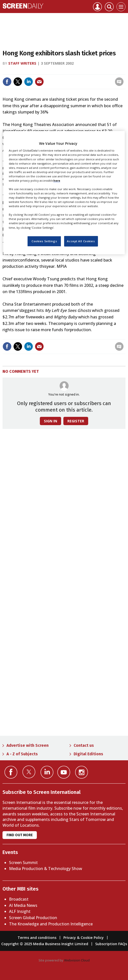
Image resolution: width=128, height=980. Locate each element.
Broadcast (19, 899)
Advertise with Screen (28, 745)
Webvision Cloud (77, 960)
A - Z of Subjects (22, 754)
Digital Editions (88, 754)
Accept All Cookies (81, 241)
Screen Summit (23, 863)
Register (76, 421)
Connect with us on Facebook (11, 772)
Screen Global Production (33, 918)
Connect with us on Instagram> (82, 772)
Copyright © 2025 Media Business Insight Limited (45, 944)
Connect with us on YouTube (64, 772)
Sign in (50, 421)
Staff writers (22, 63)
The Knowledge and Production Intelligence (51, 924)
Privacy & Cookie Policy (84, 938)
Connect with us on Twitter (29, 772)
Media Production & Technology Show (46, 869)
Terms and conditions (37, 938)
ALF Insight (20, 911)
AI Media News (23, 905)
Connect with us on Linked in (47, 772)
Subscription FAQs (111, 944)
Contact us (84, 745)
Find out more (20, 835)
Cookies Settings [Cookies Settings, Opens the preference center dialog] (44, 241)
